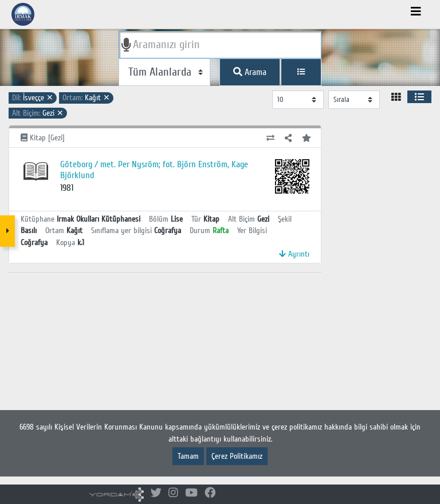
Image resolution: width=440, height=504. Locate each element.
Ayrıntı (294, 254)
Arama (250, 72)
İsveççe (33, 98)
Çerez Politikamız (237, 456)
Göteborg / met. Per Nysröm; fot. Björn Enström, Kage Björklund (154, 170)
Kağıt (86, 98)
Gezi (38, 113)
